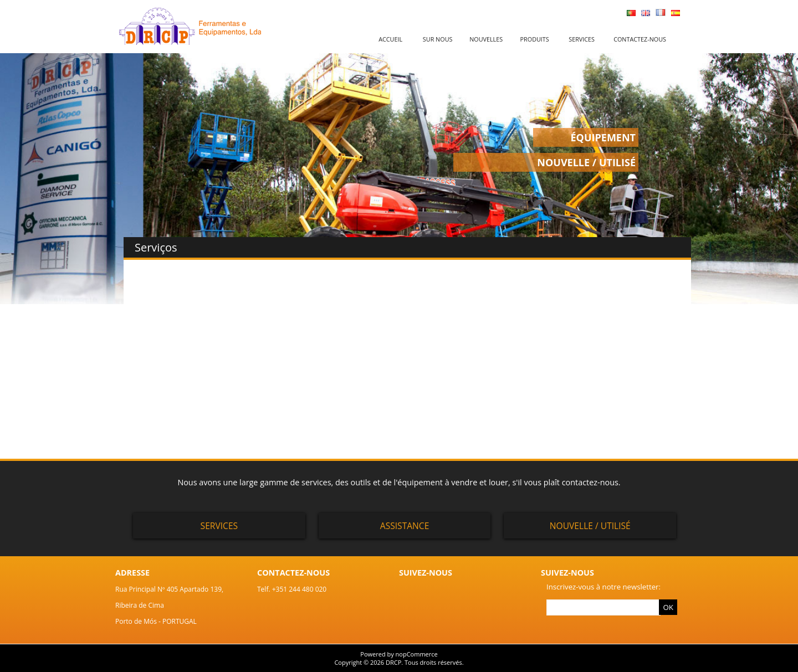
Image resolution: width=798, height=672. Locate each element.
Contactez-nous (640, 39)
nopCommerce (417, 654)
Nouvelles (486, 39)
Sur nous (438, 39)
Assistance (405, 526)
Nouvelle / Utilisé (590, 526)
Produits (535, 39)
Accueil (390, 39)
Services (582, 39)
